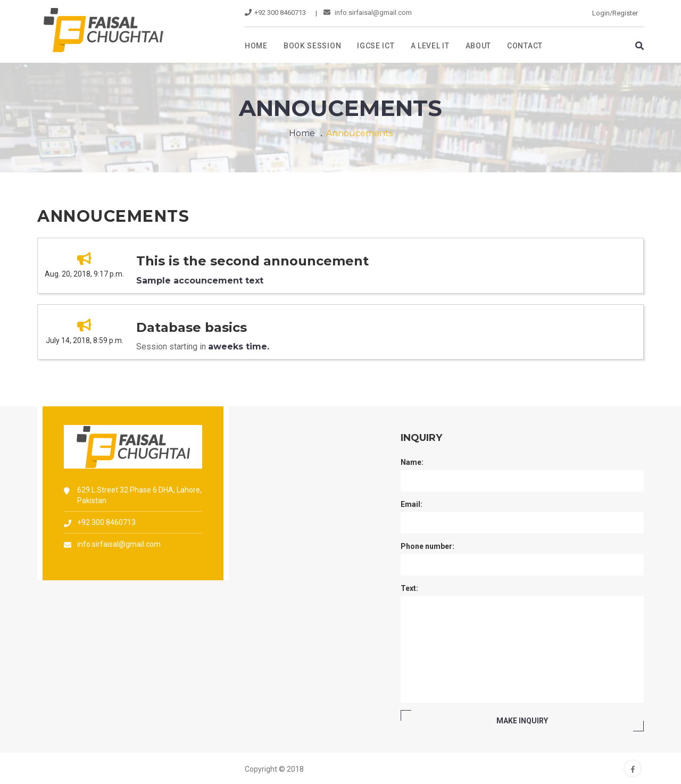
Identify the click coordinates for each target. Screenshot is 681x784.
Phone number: (427, 546)
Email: (412, 504)
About (479, 46)
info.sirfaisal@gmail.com (368, 12)
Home (256, 46)
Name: (412, 462)
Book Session (312, 46)
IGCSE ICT (376, 46)
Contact (525, 46)
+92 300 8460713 (106, 522)
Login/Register (615, 13)
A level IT (430, 46)
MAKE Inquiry (522, 721)
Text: (409, 588)
